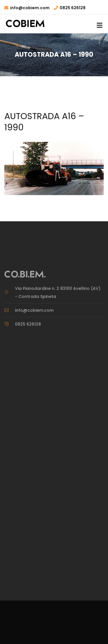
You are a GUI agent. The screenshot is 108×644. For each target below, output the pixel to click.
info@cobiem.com (30, 8)
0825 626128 (73, 8)
